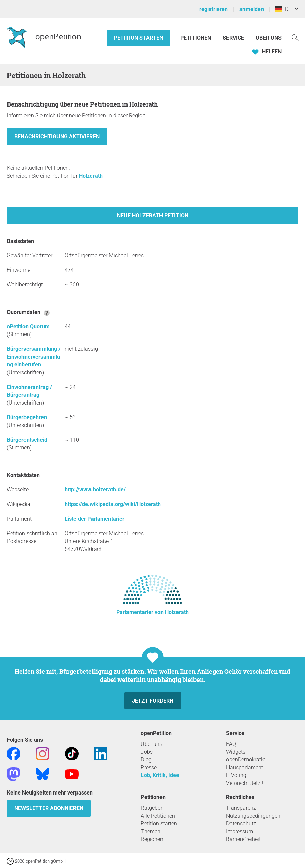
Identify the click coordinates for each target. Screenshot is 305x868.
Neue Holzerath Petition (153, 216)
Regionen (152, 839)
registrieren (214, 9)
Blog (146, 760)
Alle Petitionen (158, 816)
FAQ (231, 744)
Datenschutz (241, 824)
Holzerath (91, 176)
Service (233, 38)
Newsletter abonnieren (49, 808)
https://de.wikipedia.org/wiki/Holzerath (113, 504)
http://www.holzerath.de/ (95, 489)
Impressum (240, 831)
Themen (151, 831)
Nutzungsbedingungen (253, 816)
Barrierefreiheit (243, 839)
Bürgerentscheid (27, 440)
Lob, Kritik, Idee (160, 775)
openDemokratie (246, 760)
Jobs (147, 752)
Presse (149, 767)
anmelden (252, 9)
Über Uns (269, 38)
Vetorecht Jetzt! (245, 783)
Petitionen (196, 38)
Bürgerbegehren (27, 417)
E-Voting (236, 775)
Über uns (151, 744)
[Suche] (295, 37)
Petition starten (139, 38)
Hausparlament (245, 767)
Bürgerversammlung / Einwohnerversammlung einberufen (34, 357)
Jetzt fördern (153, 701)
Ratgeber (151, 808)
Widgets (236, 752)
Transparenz (241, 808)
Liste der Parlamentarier (95, 519)
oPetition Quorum (28, 326)
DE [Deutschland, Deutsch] (283, 9)
